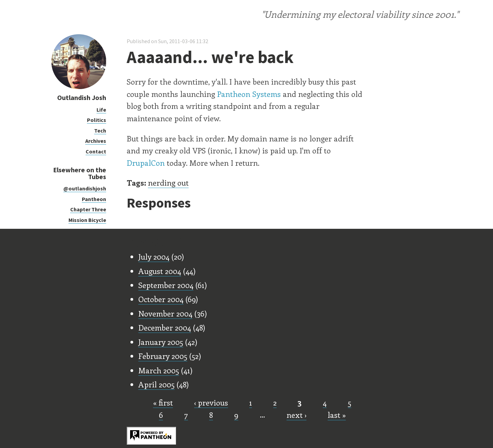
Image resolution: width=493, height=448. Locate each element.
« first (163, 402)
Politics (97, 120)
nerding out (168, 183)
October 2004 (161, 299)
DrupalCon (146, 163)
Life (101, 110)
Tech (100, 130)
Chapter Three (88, 209)
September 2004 (166, 285)
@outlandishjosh (85, 188)
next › (296, 415)
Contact (96, 151)
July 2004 (154, 257)
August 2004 (160, 271)
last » (337, 415)
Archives (96, 141)
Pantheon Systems (249, 94)
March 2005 (159, 370)
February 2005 (163, 356)
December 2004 (165, 327)
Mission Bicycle (87, 220)
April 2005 (156, 384)
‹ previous (211, 402)
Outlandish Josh (82, 97)
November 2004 (165, 313)
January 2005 (161, 342)
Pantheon (94, 199)
